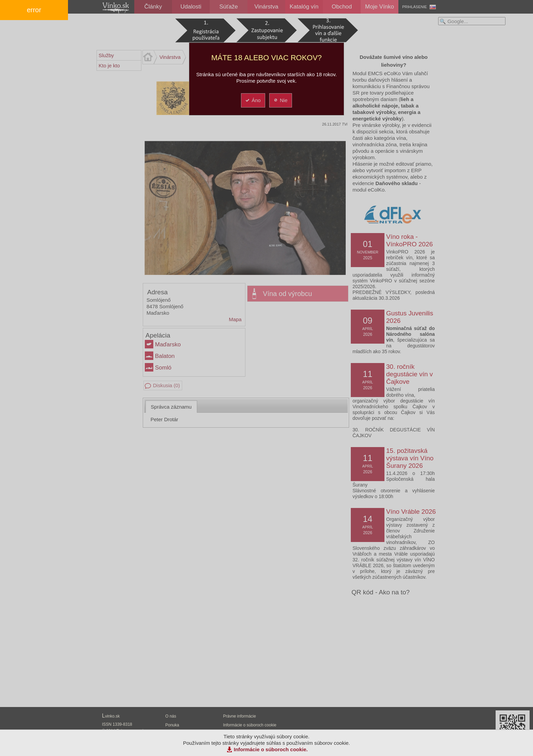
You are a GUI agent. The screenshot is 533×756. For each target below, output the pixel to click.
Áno (253, 100)
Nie (280, 100)
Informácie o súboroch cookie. (271, 749)
